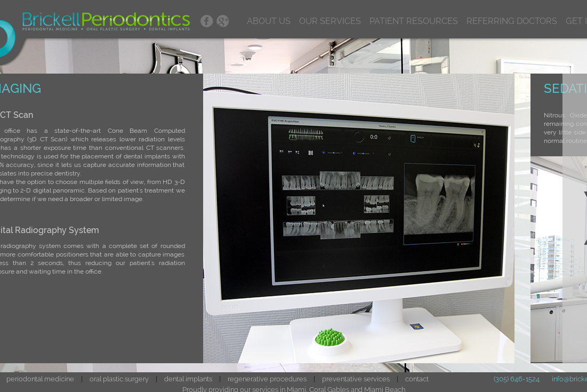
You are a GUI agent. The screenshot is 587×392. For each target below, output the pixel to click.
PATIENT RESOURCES (414, 21)
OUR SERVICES (330, 21)
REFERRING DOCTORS (512, 21)
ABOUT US (269, 21)
